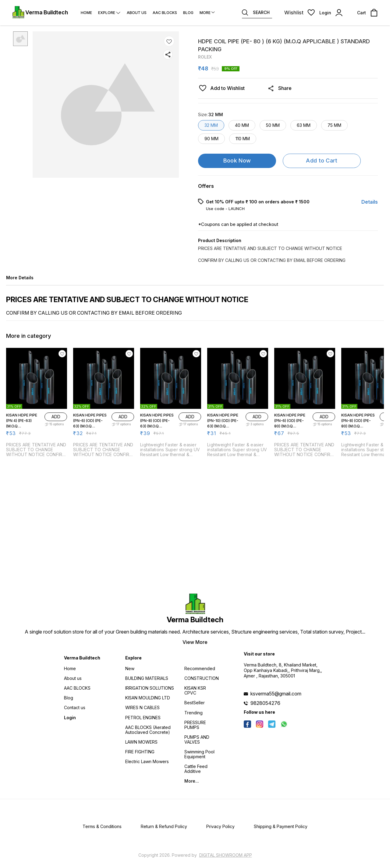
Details (370, 202)
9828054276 (265, 703)
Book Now (237, 161)
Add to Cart (322, 161)
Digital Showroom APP (226, 855)
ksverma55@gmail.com (276, 694)
